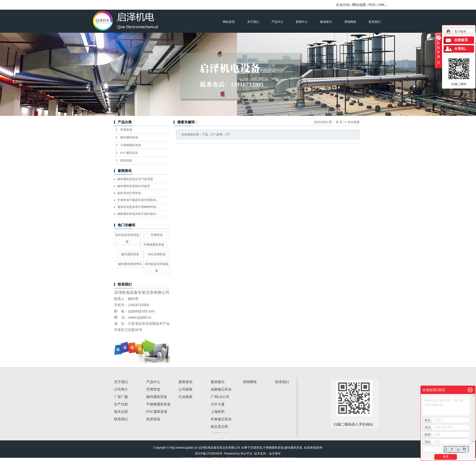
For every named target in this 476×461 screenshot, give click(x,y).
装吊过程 (121, 412)
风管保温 (126, 161)
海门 (258, 459)
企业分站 (343, 5)
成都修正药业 (221, 389)
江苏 (214, 459)
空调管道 (126, 130)
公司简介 (121, 389)
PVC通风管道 (129, 153)
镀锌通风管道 (129, 137)
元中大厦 (218, 404)
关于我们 (253, 22)
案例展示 (326, 22)
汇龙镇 (250, 459)
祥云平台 (246, 454)
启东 (241, 459)
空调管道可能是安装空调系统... (138, 200)
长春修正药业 (221, 419)
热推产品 (186, 459)
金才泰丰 (275, 454)
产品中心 (277, 22)
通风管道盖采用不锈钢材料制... (138, 207)
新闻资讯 (185, 382)
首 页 (339, 122)
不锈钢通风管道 (131, 145)
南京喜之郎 (219, 427)
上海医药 (218, 412)
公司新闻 (185, 389)
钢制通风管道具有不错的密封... (138, 214)
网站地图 (359, 5)
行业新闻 (185, 397)
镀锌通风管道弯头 (130, 264)
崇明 (235, 459)
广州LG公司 (220, 397)
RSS (372, 5)
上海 (221, 459)
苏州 (293, 459)
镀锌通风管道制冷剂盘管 (134, 186)
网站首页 (229, 22)
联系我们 (375, 22)
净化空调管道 (157, 254)
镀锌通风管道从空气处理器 (135, 179)
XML (382, 5)
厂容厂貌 (121, 397)
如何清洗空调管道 (129, 193)
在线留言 (461, 40)
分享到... (461, 49)
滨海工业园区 (271, 459)
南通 (228, 459)
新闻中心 (302, 22)
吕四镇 (285, 459)
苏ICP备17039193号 (209, 454)
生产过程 (121, 404)
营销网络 (350, 22)
